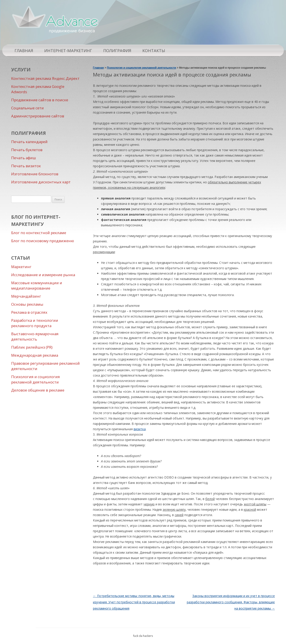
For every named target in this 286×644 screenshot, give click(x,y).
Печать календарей (29, 142)
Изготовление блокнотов (35, 174)
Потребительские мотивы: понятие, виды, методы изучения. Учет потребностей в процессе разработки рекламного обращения (134, 602)
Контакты (154, 51)
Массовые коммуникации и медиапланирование (37, 285)
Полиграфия (117, 51)
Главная (24, 51)
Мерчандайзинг (26, 296)
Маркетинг (21, 267)
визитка (140, 429)
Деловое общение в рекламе (38, 390)
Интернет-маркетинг (68, 51)
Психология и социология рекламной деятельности (36, 379)
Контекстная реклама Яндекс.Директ (45, 78)
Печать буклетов (27, 150)
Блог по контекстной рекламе (39, 233)
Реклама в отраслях (29, 312)
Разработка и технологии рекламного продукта (35, 323)
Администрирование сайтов (38, 116)
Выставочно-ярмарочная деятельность (35, 336)
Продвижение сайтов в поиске (40, 100)
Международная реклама (35, 355)
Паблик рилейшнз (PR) (32, 347)
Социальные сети (27, 108)
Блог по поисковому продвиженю (43, 241)
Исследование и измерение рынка (43, 275)
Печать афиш (24, 158)
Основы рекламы (27, 304)
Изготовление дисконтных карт (41, 182)
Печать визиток (26, 166)
